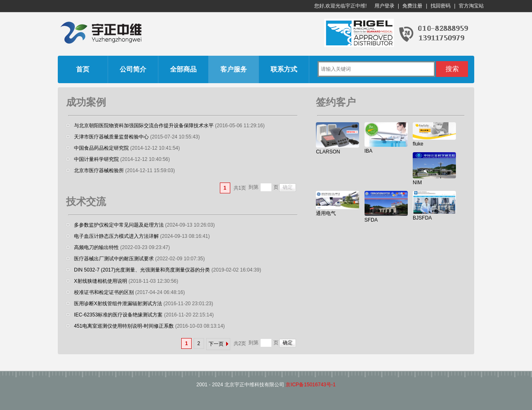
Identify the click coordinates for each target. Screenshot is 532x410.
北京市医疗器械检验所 (99, 170)
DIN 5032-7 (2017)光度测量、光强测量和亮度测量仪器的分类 (142, 270)
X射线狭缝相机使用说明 (101, 281)
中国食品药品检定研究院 (101, 148)
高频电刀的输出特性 (96, 247)
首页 (83, 69)
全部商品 (183, 69)
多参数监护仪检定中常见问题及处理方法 (119, 225)
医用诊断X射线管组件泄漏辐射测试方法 (118, 304)
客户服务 (234, 69)
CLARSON (328, 152)
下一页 (216, 344)
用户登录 (384, 6)
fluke (418, 144)
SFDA (371, 220)
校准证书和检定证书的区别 (104, 292)
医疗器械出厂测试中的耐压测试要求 (114, 259)
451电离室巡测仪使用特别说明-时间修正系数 (124, 326)
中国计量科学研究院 (96, 159)
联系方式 (284, 69)
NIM (417, 183)
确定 (288, 187)
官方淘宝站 (471, 6)
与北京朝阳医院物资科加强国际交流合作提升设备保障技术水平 (144, 126)
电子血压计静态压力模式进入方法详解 (116, 236)
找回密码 (441, 6)
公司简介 (133, 69)
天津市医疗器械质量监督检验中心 (111, 137)
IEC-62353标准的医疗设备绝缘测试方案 (118, 315)
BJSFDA (422, 218)
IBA (368, 151)
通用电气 (326, 213)
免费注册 (412, 6)
